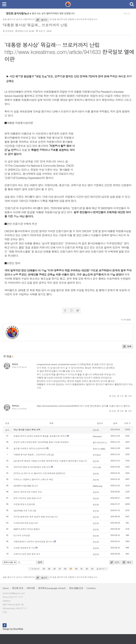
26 (54, 569)
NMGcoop (98, 486)
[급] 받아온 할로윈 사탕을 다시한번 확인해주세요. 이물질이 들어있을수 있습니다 (50, 461)
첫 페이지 (34, 569)
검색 (40, 562)
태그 (126, 562)
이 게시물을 (126, 320)
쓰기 (114, 562)
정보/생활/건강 (76, 588)
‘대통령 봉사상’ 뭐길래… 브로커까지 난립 (35, 25)
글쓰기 (41, 20)
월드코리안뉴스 (100, 443)
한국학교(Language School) (52, 588)
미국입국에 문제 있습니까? (26, 523)
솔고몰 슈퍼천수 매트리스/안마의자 (30, 448)
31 (81, 569)
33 (92, 569)
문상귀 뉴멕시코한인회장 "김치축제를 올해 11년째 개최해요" (41, 442)
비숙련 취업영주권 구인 (24, 548)
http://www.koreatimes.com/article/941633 (53, 52)
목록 (127, 347)
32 (87, 569)
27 (60, 569)
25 (49, 569)
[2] (52, 455)
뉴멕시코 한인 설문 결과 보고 (27, 554)
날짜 (115, 423)
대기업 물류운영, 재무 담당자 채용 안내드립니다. (36, 517)
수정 (120, 396)
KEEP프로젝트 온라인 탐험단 (27, 529)
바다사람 (97, 467)
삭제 (128, 396)
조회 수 (127, 423)
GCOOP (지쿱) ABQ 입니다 (26, 486)
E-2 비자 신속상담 (22, 535)
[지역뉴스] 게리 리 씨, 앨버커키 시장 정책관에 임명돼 (38, 473)
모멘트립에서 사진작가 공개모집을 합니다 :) (34, 542)
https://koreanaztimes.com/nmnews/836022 (58, 406)
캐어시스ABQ (99, 449)
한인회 (96, 430)
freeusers (97, 436)
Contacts (91, 588)
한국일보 (9, 31)
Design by (13, 629)
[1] (64, 473)
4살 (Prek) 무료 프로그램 (25, 511)
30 (76, 569)
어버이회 (31, 588)
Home (6, 588)
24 (44, 569)
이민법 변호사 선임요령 (24, 504)
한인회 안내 (18, 588)
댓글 (112, 396)
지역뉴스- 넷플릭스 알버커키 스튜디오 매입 (33, 479)
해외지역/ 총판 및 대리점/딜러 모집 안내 (32, 467)
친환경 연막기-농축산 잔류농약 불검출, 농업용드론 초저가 (40, 436)
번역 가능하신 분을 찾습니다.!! (27, 498)
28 (65, 569)
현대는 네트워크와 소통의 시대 (28, 492)
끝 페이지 (102, 569)
